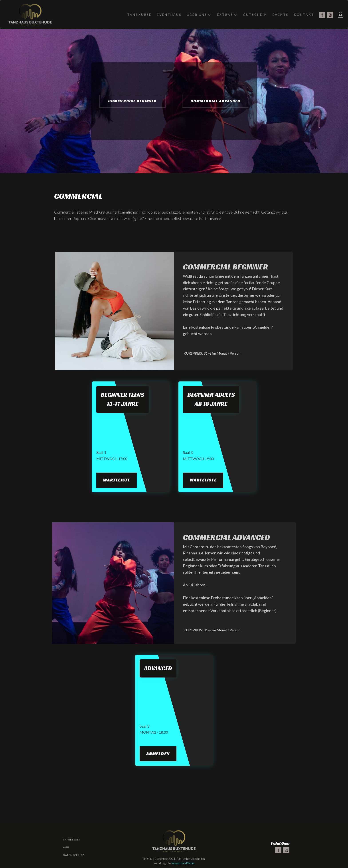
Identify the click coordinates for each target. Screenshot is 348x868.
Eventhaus (169, 15)
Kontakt (304, 15)
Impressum (71, 840)
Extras (227, 15)
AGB (66, 847)
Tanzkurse (139, 15)
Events (281, 15)
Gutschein (255, 15)
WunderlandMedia (183, 863)
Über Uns (199, 15)
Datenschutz (74, 855)
